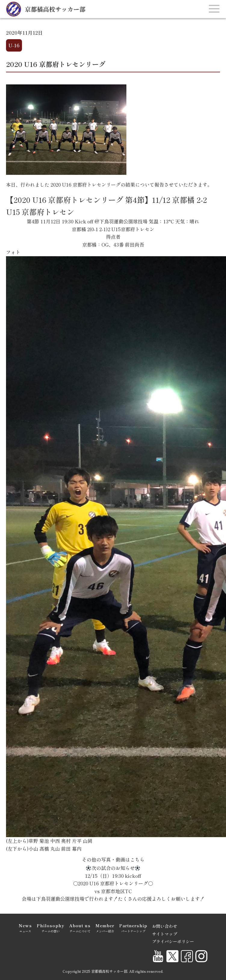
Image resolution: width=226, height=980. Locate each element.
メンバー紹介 (105, 928)
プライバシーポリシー (173, 941)
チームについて (80, 928)
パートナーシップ (133, 928)
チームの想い (51, 928)
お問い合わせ (165, 926)
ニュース (25, 928)
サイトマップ (165, 934)
